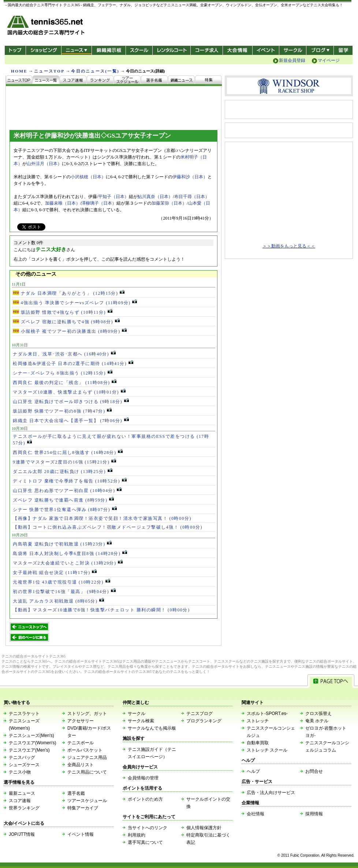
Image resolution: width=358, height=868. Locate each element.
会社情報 (256, 814)
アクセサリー (81, 721)
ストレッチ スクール (267, 750)
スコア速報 (20, 801)
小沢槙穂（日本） (88, 177)
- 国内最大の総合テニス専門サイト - (47, 27)
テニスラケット (24, 714)
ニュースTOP (49, 71)
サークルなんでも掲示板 (152, 728)
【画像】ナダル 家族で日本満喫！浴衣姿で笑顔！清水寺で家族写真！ (102, 518)
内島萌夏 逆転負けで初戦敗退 (62, 544)
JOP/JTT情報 (22, 834)
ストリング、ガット (87, 714)
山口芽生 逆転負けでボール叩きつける (71, 402)
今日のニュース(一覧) (95, 71)
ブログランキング (204, 721)
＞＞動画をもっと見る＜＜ (289, 246)
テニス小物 (20, 772)
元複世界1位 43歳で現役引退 (61, 582)
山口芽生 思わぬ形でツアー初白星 (67, 491)
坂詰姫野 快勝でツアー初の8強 (62, 411)
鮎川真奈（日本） (155, 197)
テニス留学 (343, 50)
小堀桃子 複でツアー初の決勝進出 (70, 331)
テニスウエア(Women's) (32, 743)
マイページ (329, 60)
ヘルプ (253, 771)
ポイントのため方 (145, 799)
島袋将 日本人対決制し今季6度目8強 (70, 554)
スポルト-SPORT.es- (267, 714)
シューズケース (24, 765)
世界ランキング (24, 808)
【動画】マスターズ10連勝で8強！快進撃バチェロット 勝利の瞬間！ (101, 610)
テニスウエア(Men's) (29, 750)
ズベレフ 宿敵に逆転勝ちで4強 (66, 322)
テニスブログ (199, 714)
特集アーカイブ (83, 808)
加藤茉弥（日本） (169, 203)
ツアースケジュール (87, 801)
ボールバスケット (85, 750)
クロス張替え (318, 714)
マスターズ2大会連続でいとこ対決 (68, 563)
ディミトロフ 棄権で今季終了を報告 (70, 481)
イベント (266, 50)
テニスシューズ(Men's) (31, 735)
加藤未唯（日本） (63, 203)
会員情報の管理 (143, 778)
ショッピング (43, 50)
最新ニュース (22, 793)
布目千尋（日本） (192, 197)
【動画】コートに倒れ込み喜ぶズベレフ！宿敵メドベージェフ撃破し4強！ (108, 527)
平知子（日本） (113, 197)
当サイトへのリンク (148, 828)
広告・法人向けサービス (271, 793)
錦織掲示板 (109, 50)
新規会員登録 (292, 60)
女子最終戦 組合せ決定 (55, 573)
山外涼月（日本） (44, 164)
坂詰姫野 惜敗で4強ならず (63, 312)
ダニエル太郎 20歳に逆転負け (63, 472)
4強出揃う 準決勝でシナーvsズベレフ (75, 303)
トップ (15, 50)
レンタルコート (172, 50)
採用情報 (314, 814)
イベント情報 (81, 834)
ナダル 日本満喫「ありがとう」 (69, 293)
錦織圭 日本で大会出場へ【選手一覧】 (71, 421)
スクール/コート (139, 50)
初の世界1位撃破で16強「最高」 (64, 592)
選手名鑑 (76, 793)
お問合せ (314, 771)
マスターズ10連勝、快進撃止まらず (69, 392)
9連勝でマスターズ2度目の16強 (64, 462)
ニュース (76, 50)
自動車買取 (258, 743)
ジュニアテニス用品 (87, 757)
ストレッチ (258, 721)
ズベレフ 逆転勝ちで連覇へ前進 (63, 500)
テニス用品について (87, 772)
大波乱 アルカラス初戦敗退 (58, 601)
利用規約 (137, 835)
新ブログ (320, 50)
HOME (19, 71)
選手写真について (145, 842)
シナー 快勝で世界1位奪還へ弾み (65, 510)
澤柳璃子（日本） (99, 203)
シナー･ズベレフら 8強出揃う (63, 373)
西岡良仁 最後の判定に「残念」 (65, 383)
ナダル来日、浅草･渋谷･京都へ (64, 354)
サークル (293, 50)
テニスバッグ (22, 757)
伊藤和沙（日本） (190, 177)
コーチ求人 (207, 50)
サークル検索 (141, 721)
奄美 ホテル (317, 721)
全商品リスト (81, 765)
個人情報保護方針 (204, 828)
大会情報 (238, 50)
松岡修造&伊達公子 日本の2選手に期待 (73, 364)
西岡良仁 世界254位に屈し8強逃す (68, 452)
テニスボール (81, 743)
